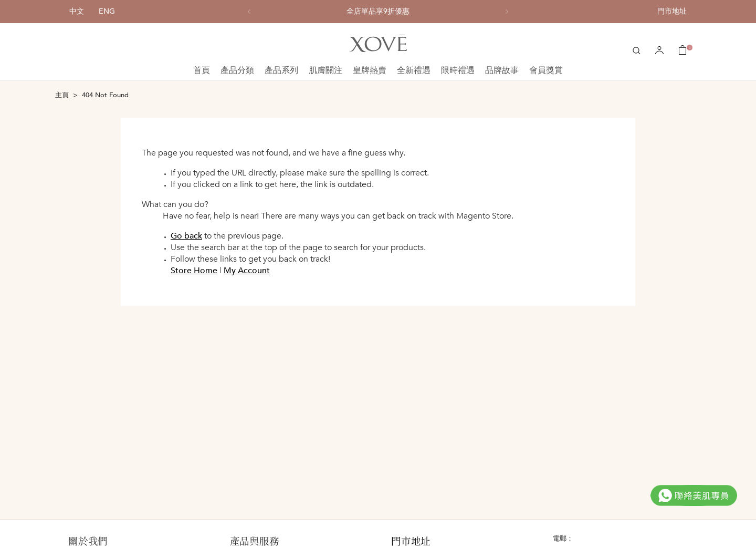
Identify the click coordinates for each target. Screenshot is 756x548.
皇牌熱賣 (370, 70)
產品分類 (237, 70)
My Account (247, 271)
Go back (186, 236)
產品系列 (281, 70)
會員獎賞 (546, 70)
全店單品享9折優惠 (378, 12)
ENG (107, 11)
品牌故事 (502, 70)
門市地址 (672, 11)
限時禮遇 (458, 70)
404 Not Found (105, 95)
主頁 (62, 95)
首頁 (202, 70)
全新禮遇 (414, 70)
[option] (378, 12)
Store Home (194, 271)
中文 (77, 11)
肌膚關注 (325, 70)
